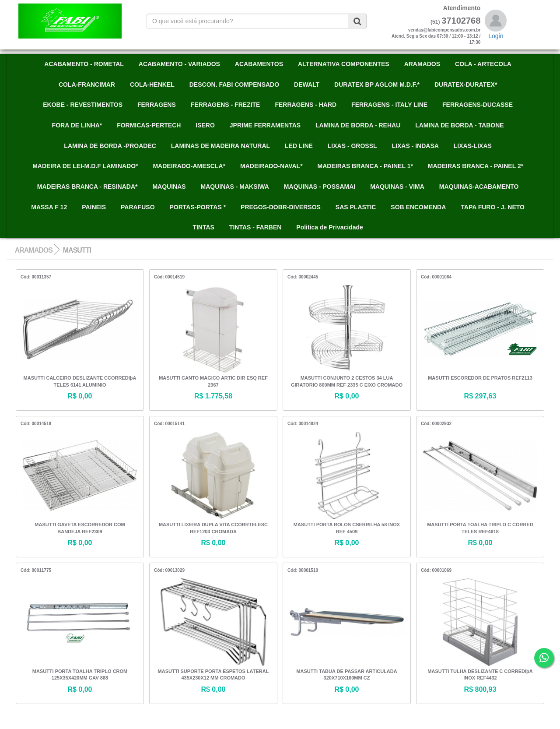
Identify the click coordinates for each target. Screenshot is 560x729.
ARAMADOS (34, 250)
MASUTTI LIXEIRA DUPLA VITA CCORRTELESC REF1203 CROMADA (213, 528)
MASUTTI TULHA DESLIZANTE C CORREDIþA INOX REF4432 (480, 675)
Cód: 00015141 (169, 424)
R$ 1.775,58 (213, 396)
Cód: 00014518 (36, 424)
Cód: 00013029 (169, 570)
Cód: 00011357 (36, 277)
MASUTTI (77, 250)
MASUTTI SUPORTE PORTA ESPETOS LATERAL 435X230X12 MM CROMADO (213, 675)
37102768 (461, 21)
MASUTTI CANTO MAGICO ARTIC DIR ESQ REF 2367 (213, 381)
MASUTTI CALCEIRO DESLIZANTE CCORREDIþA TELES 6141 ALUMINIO (80, 381)
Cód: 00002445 (303, 277)
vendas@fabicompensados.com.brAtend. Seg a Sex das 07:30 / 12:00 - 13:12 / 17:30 (436, 36)
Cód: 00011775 (36, 570)
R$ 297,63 (480, 396)
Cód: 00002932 (436, 424)
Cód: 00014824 (303, 424)
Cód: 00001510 (303, 570)
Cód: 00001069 (436, 570)
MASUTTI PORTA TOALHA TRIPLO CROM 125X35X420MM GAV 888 (80, 675)
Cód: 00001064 (436, 277)
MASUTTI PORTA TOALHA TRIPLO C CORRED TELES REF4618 (480, 528)
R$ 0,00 (80, 396)
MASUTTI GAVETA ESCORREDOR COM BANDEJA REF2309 (80, 528)
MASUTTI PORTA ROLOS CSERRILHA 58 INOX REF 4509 (347, 528)
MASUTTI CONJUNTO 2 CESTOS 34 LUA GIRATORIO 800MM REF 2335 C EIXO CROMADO (347, 381)
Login (496, 36)
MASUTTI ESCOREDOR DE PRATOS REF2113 (480, 378)
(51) (435, 22)
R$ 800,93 (480, 689)
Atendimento (462, 8)
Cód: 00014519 (169, 277)
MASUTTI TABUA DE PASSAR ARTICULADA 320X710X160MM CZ (346, 675)
